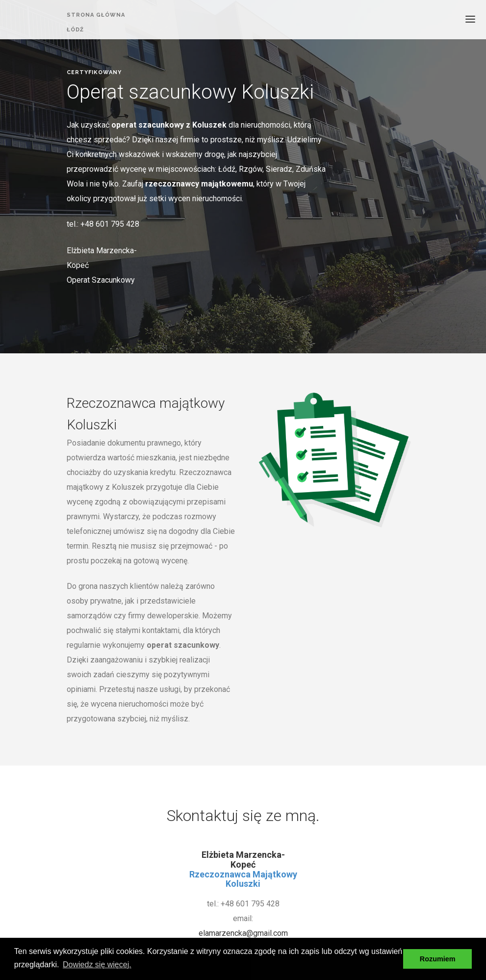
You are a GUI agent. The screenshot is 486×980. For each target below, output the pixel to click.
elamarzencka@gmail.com (243, 933)
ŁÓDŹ (75, 31)
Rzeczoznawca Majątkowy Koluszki (243, 879)
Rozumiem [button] (438, 959)
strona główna (96, 15)
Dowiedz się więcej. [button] (97, 965)
